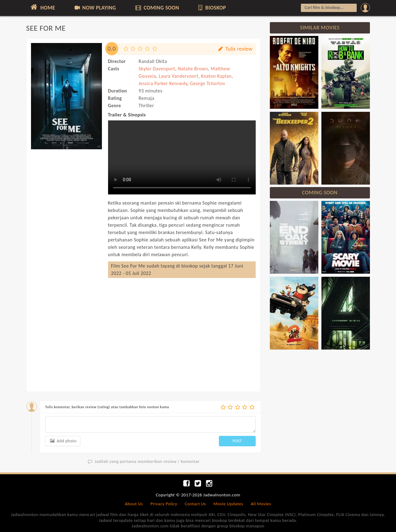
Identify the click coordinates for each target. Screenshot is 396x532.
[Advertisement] (66, 245)
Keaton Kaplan (216, 76)
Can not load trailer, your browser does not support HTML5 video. (182, 157)
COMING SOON (157, 8)
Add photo (63, 441)
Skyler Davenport (157, 69)
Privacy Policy (164, 504)
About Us (134, 504)
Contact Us (195, 504)
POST (237, 441)
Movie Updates (228, 504)
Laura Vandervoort (179, 76)
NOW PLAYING (95, 8)
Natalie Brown (193, 69)
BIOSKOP (212, 8)
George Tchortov (208, 83)
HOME (42, 7)
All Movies (261, 504)
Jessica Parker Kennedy (163, 83)
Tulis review (235, 49)
